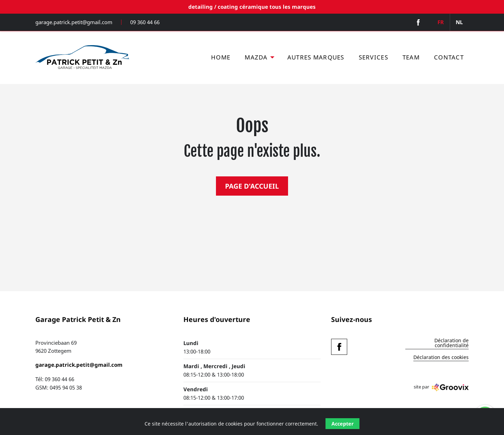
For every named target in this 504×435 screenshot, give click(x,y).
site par (441, 387)
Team (411, 57)
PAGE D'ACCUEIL (252, 186)
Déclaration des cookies (441, 358)
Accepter (342, 424)
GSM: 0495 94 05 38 (59, 387)
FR (441, 22)
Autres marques (316, 57)
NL (459, 22)
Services (373, 57)
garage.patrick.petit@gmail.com (74, 22)
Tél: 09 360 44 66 (55, 379)
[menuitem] (221, 58)
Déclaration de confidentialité (451, 343)
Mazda (256, 57)
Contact (449, 57)
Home (221, 57)
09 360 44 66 (145, 22)
